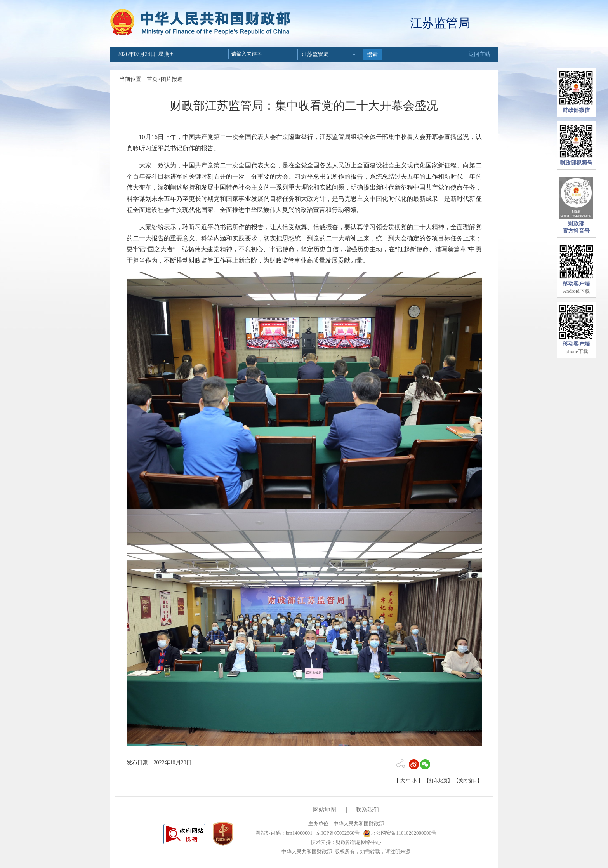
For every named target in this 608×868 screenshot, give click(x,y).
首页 (152, 79)
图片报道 (172, 79)
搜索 (372, 55)
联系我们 (367, 810)
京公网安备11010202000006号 (400, 833)
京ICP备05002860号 (337, 833)
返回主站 (479, 54)
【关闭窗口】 (468, 781)
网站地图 (325, 810)
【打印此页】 (438, 781)
